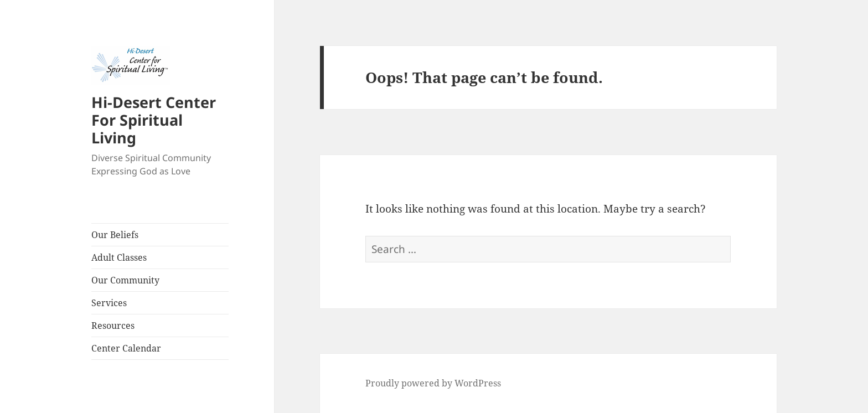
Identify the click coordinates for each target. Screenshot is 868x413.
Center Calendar (126, 348)
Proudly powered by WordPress (433, 383)
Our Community (125, 280)
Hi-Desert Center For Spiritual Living (154, 120)
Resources (113, 326)
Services (109, 303)
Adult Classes (119, 257)
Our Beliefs (115, 235)
